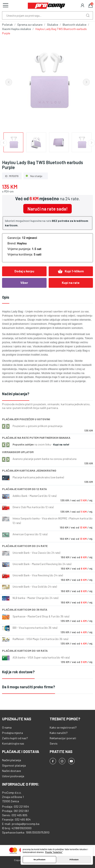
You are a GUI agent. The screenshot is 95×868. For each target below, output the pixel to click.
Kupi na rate (71, 283)
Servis (54, 743)
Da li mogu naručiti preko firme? (29, 687)
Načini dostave (11, 771)
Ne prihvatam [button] (39, 860)
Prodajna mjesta (12, 733)
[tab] (47, 394)
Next (86, 82)
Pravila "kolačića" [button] (54, 852)
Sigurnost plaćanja (14, 765)
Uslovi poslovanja (13, 776)
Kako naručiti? (59, 733)
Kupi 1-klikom (71, 271)
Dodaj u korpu (24, 271)
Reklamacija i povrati (63, 738)
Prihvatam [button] (74, 860)
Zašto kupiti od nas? (15, 738)
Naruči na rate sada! (47, 209)
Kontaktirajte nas (13, 743)
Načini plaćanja (12, 760)
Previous (9, 82)
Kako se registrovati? (63, 727)
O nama (7, 727)
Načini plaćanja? (16, 394)
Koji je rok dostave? (18, 672)
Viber (24, 283)
